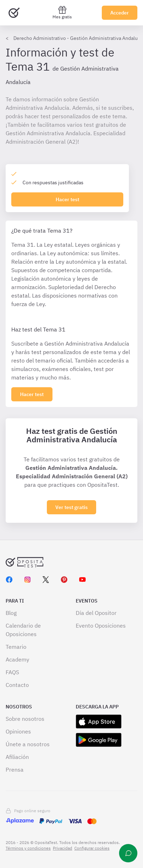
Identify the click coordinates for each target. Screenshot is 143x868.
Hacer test (67, 199)
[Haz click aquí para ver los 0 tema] (32, 394)
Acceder (120, 13)
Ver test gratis (71, 507)
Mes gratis (62, 13)
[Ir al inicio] (14, 13)
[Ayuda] (128, 853)
